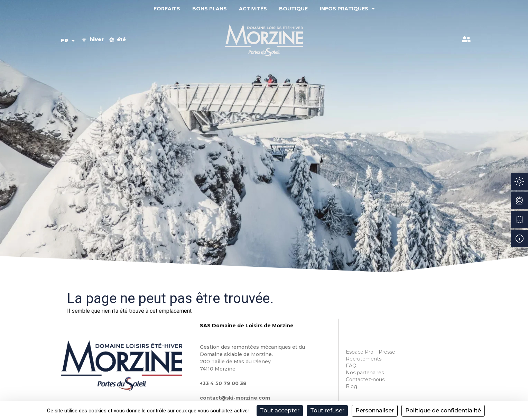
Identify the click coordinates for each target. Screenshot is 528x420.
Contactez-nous (365, 380)
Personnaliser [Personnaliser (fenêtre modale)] (375, 410)
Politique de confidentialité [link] (443, 410)
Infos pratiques (347, 9)
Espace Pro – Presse (370, 352)
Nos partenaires (365, 373)
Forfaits (167, 9)
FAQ (351, 366)
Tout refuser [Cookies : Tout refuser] (327, 410)
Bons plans (210, 9)
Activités (253, 9)
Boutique (293, 9)
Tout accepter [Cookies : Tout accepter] (280, 410)
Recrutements (364, 359)
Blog (351, 386)
